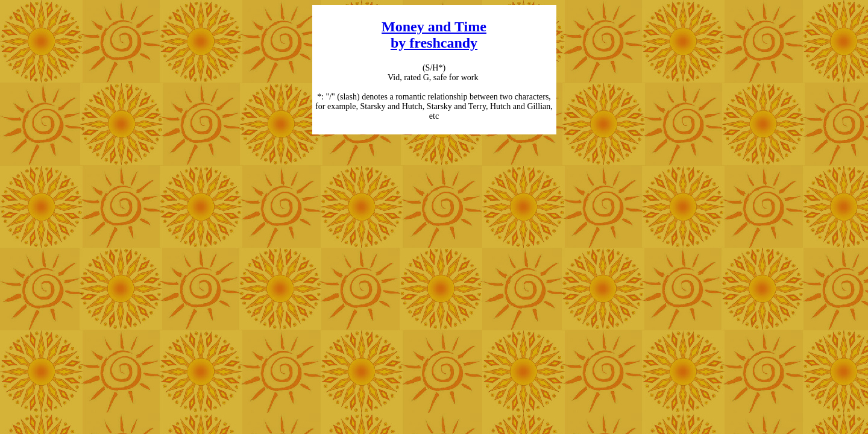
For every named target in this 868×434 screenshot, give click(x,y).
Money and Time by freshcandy (434, 35)
